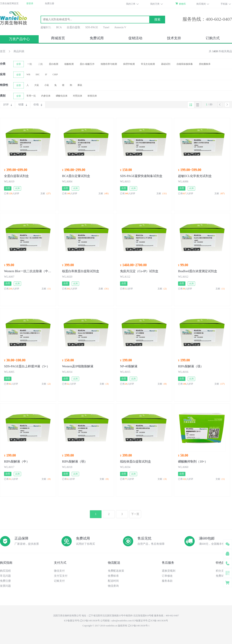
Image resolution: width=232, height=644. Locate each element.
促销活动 (135, 38)
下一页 (135, 514)
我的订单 (131, 4)
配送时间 (113, 581)
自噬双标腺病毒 (185, 64)
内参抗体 (46, 96)
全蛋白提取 (73, 27)
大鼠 (37, 85)
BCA (59, 27)
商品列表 (19, 51)
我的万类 (155, 4)
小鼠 (47, 85)
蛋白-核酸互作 (87, 64)
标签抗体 (92, 96)
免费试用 (97, 38)
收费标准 (113, 576)
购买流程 (5, 571)
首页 (3, 51)
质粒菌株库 (205, 64)
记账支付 (59, 581)
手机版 (224, 4)
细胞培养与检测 (109, 64)
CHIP (55, 74)
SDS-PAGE (92, 27)
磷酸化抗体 (62, 96)
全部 (19, 64)
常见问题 (5, 576)
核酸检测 (69, 64)
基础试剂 (166, 64)
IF (46, 74)
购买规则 (201, 4)
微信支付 (59, 571)
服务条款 (167, 581)
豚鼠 (80, 85)
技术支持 (174, 38)
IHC (38, 74)
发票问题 (5, 586)
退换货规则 (169, 571)
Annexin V (120, 27)
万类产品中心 (19, 39)
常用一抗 (31, 96)
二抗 (40, 64)
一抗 (30, 64)
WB (28, 74)
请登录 (30, 3)
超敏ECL (46, 27)
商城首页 (58, 38)
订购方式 (213, 38)
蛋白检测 (54, 64)
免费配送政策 (116, 571)
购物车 (183, 4)
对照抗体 (78, 96)
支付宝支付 (61, 576)
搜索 (157, 19)
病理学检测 (129, 64)
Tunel (106, 27)
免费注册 (49, 3)
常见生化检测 (148, 64)
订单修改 (167, 576)
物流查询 (113, 586)
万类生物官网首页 (9, 3)
